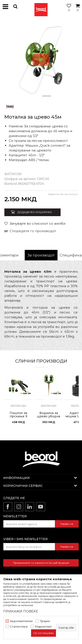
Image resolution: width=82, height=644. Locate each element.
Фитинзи (13, 174)
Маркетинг (43, 627)
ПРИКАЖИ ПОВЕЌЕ (21, 611)
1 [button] (36, 96)
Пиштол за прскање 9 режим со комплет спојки (18, 418)
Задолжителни (21, 621)
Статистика (19, 627)
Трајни (45, 621)
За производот (41, 255)
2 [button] (46, 96)
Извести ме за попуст (63, 194)
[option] (41, 60)
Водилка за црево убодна (49, 415)
